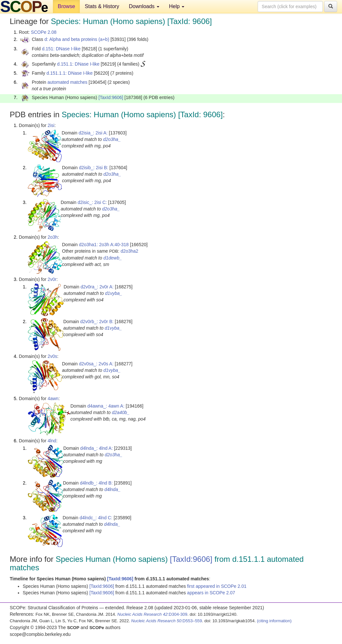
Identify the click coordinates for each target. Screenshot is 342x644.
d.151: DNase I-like (61, 49)
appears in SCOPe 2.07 (211, 593)
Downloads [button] (144, 6)
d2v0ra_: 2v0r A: (97, 287)
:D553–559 (167, 621)
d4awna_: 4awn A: (106, 406)
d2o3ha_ (112, 139)
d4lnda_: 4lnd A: (96, 448)
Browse (66, 6)
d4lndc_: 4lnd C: (96, 518)
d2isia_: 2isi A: (93, 133)
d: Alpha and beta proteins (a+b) (77, 39)
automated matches (67, 82)
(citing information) (274, 621)
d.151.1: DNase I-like (78, 64)
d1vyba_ (114, 293)
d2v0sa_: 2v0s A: (96, 364)
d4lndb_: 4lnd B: (96, 483)
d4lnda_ (113, 489)
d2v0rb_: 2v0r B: (97, 322)
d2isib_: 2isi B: (93, 168)
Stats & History (102, 6)
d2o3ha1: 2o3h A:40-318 (104, 245)
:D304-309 (153, 614)
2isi (51, 125)
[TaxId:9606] (111, 97)
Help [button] (177, 6)
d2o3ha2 (130, 251)
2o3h (53, 237)
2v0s (53, 356)
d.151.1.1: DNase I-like (69, 73)
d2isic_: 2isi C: (92, 202)
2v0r (52, 279)
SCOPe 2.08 (44, 32)
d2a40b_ (121, 412)
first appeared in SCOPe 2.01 (217, 586)
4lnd (52, 441)
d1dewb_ (113, 258)
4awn (53, 398)
